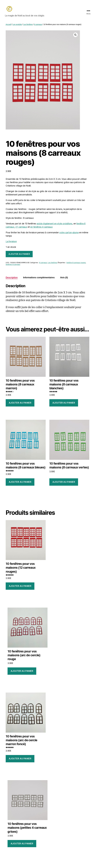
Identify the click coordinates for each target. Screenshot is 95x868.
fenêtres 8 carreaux (13, 266)
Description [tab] (12, 279)
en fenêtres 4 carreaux (41, 228)
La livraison (11, 242)
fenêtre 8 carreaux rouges (76, 264)
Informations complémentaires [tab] (39, 279)
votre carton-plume (69, 233)
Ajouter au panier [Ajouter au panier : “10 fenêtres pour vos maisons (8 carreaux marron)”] (20, 404)
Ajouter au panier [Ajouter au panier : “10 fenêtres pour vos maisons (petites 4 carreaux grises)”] (22, 845)
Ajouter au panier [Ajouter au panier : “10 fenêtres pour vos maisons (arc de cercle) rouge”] (22, 672)
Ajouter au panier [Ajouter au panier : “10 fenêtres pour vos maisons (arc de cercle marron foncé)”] (20, 760)
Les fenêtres (28, 25)
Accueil (8, 25)
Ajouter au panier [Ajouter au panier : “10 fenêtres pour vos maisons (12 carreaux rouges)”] (20, 587)
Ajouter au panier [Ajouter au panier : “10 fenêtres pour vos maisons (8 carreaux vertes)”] (64, 483)
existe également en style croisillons (54, 225)
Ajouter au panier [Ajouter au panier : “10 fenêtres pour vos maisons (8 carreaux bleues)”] (20, 483)
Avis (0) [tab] (64, 279)
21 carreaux (21, 228)
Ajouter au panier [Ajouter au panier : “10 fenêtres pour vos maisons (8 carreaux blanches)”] (64, 404)
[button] (75, 36)
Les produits (17, 25)
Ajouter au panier (19, 255)
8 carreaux (38, 25)
